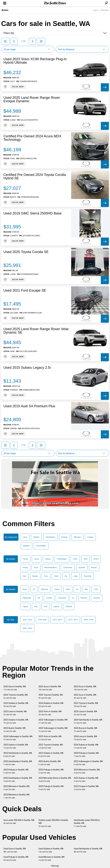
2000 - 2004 (27, 628)
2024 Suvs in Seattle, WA (50, 688)
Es (73, 598)
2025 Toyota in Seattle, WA (51, 696)
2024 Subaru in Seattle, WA (86, 746)
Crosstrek (62, 598)
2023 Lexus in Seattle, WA (15, 713)
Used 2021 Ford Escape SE (25, 290)
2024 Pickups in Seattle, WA (86, 755)
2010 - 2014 (73, 620)
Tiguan (25, 607)
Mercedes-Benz (51, 568)
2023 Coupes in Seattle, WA (86, 788)
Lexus (37, 559)
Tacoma (97, 598)
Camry (57, 589)
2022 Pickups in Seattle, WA (51, 771)
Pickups (65, 537)
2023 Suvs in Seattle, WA (85, 688)
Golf (46, 607)
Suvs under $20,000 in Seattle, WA (19, 822)
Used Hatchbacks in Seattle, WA (88, 850)
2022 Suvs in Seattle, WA (85, 696)
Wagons (26, 546)
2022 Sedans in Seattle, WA (51, 755)
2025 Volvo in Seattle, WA (50, 738)
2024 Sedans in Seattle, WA (51, 705)
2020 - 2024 (27, 620)
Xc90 (68, 589)
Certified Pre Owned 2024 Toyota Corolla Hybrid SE (35, 176)
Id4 (39, 598)
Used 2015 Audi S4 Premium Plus (29, 406)
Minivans (77, 537)
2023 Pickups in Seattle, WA (16, 771)
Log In (96, 10)
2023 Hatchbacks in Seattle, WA (18, 755)
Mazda (35, 576)
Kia (66, 576)
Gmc (46, 576)
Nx (77, 589)
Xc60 (96, 589)
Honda (25, 568)
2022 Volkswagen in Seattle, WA (88, 763)
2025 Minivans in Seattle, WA (16, 788)
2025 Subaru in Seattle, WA (16, 746)
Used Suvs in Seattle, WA (15, 850)
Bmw (36, 568)
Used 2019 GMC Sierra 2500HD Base (33, 213)
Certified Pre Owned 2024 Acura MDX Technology (32, 138)
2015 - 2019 (57, 620)
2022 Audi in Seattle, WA (50, 763)
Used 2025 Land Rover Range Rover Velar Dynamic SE (36, 331)
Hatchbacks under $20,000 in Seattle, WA (87, 823)
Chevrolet (87, 576)
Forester (84, 598)
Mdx (36, 607)
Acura (96, 559)
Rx (34, 589)
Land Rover (68, 568)
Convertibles (41, 546)
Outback (69, 607)
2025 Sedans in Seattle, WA (16, 721)
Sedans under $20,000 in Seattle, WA (53, 823)
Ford (24, 576)
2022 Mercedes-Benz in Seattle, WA (55, 779)
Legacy (56, 607)
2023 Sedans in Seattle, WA (16, 705)
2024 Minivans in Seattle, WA (87, 771)
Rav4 (25, 589)
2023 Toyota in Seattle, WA (86, 705)
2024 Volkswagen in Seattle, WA (18, 738)
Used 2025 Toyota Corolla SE (26, 252)
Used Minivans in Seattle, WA (52, 858)
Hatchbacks (50, 537)
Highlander (27, 598)
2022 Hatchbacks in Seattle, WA (18, 779)
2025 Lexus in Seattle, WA (85, 713)
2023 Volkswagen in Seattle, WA (53, 730)
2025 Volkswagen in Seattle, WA (53, 721)
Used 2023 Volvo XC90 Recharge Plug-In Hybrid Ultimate (35, 61)
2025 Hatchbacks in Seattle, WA (18, 763)
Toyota (25, 559)
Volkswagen (62, 559)
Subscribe (104, 10)
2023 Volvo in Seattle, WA (50, 713)
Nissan (94, 568)
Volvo (75, 559)
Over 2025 (42, 620)
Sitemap (55, 866)
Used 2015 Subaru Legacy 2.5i (27, 368)
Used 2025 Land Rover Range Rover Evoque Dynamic (32, 99)
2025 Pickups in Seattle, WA (51, 788)
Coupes (90, 537)
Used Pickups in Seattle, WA (16, 858)
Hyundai (82, 568)
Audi (86, 559)
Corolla (49, 598)
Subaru (48, 559)
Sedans (36, 537)
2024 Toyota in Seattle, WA (16, 696)
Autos (5, 10)
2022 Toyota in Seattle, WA (51, 746)
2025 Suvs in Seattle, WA (15, 688)
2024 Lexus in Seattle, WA (85, 738)
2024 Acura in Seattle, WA (86, 730)
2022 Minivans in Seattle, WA (16, 796)
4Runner (45, 589)
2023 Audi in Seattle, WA (15, 730)
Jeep (75, 576)
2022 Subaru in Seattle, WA (86, 779)
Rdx (86, 589)
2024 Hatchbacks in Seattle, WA (88, 721)
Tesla (56, 576)
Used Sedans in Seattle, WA (51, 850)
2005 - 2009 (89, 620)
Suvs (25, 537)
